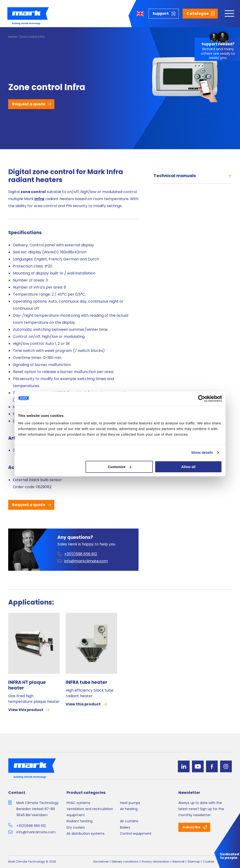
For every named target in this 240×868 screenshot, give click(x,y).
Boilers (125, 827)
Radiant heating (80, 821)
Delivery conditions (125, 862)
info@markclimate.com (36, 832)
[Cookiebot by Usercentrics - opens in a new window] (201, 399)
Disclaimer (101, 862)
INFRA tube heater (86, 682)
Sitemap (194, 862)
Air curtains (129, 821)
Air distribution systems (86, 834)
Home (12, 37)
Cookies (208, 862)
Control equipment (136, 834)
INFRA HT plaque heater (27, 685)
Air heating (129, 809)
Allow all (188, 467)
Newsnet (178, 862)
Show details (202, 452)
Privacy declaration (156, 862)
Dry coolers (76, 827)
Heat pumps (130, 803)
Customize (120, 467)
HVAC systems (78, 803)
